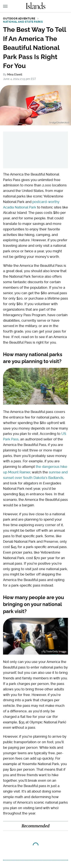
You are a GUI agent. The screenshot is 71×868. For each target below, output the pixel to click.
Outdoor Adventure (19, 18)
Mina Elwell (15, 75)
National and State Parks (23, 22)
